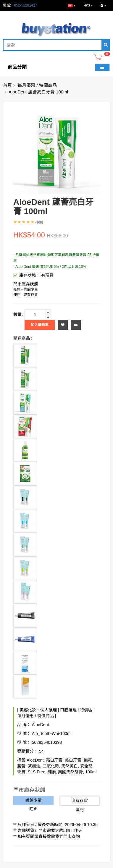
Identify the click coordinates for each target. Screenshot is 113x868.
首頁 (7, 85)
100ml (91, 772)
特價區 (86, 710)
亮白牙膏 (54, 760)
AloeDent (41, 725)
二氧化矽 (51, 766)
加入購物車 (40, 325)
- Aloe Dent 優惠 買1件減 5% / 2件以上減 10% (50, 267)
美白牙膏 (73, 760)
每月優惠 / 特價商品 (37, 85)
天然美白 (70, 766)
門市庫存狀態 (26, 284)
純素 (52, 772)
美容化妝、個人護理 (38, 710)
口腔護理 (68, 710)
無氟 (88, 760)
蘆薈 (21, 766)
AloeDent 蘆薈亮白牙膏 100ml (38, 92)
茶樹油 (34, 766)
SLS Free (37, 772)
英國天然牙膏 (70, 772)
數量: (18, 315)
